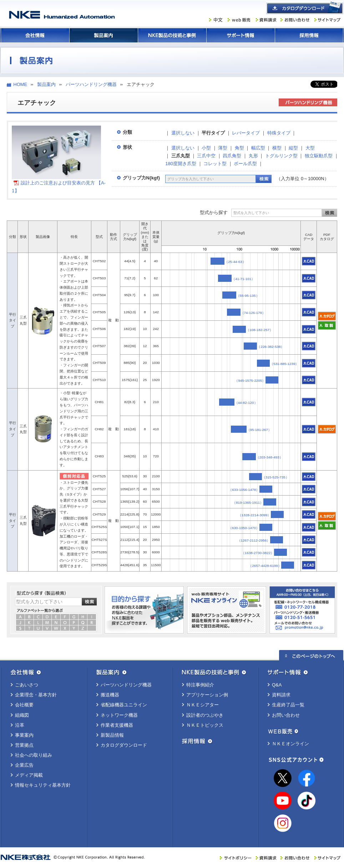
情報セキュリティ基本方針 (43, 785)
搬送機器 (110, 695)
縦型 (293, 148)
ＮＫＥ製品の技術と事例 (172, 35)
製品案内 (103, 35)
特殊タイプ (279, 133)
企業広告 (24, 765)
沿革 (20, 725)
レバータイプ (246, 133)
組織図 (22, 715)
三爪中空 (206, 156)
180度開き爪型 (181, 164)
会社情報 (35, 35)
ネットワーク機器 (119, 715)
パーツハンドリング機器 (91, 84)
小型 (206, 148)
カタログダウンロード (124, 745)
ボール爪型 (245, 164)
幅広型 (258, 148)
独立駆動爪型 (319, 156)
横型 (277, 148)
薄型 (223, 148)
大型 (310, 148)
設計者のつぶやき (205, 715)
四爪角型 (232, 156)
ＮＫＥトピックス (205, 725)
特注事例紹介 (200, 685)
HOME (20, 84)
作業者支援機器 (117, 725)
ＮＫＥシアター (203, 705)
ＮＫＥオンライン (290, 744)
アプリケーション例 (207, 695)
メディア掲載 (29, 775)
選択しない (183, 133)
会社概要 (24, 705)
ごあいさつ (27, 685)
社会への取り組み (34, 755)
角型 (239, 148)
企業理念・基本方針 (36, 695)
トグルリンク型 (281, 156)
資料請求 (281, 695)
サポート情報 (241, 35)
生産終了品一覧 (288, 705)
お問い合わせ (286, 715)
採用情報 (309, 35)
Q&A (277, 685)
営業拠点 (24, 745)
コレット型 (215, 164)
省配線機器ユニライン (124, 705)
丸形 (253, 156)
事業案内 (24, 735)
